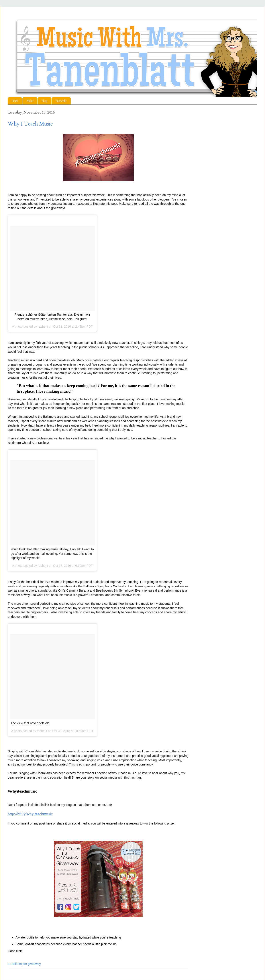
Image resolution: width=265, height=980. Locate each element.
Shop (45, 101)
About (30, 101)
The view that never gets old (30, 723)
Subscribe (61, 101)
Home (15, 101)
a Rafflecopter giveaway (24, 964)
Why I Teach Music (30, 124)
